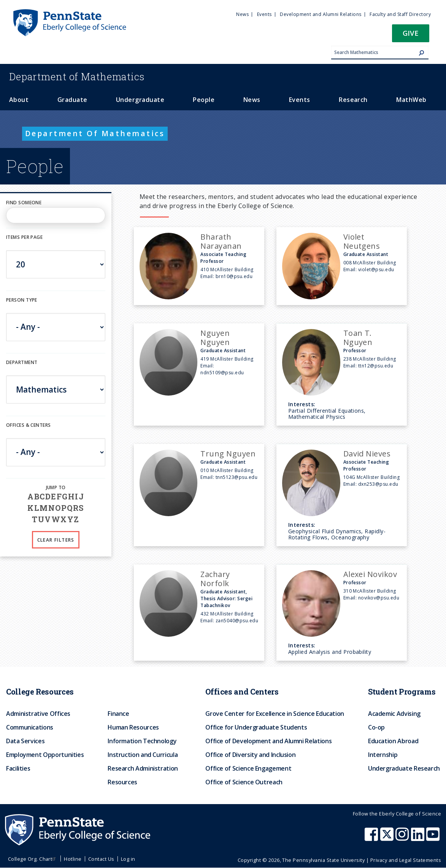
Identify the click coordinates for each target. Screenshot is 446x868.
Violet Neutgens (362, 241)
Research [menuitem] (353, 100)
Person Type (22, 300)
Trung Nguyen (228, 454)
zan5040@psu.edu (237, 621)
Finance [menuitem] (118, 714)
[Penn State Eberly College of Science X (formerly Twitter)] (388, 838)
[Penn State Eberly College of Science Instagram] (403, 838)
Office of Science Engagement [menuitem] (248, 768)
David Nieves (367, 454)
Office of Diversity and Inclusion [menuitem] (250, 755)
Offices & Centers (28, 425)
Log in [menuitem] (128, 859)
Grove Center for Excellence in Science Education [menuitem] (275, 714)
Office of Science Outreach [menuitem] (244, 782)
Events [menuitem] (264, 14)
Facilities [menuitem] (18, 768)
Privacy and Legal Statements (406, 860)
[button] (411, 36)
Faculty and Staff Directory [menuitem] (400, 14)
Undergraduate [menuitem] (140, 100)
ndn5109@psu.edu (222, 373)
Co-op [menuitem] (376, 727)
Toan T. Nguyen (358, 338)
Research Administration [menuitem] (143, 768)
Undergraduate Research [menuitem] (404, 768)
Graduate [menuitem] (72, 100)
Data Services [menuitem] (25, 741)
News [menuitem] (242, 14)
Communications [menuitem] (30, 727)
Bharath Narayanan (221, 241)
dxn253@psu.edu (378, 484)
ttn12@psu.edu (376, 366)
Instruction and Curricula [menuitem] (143, 755)
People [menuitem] (204, 100)
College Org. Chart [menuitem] (33, 859)
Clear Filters (56, 540)
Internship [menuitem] (383, 755)
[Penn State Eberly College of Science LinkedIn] (419, 838)
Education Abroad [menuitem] (393, 741)
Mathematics (77, 76)
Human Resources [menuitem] (133, 727)
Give (411, 33)
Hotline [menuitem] (73, 859)
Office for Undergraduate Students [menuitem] (256, 727)
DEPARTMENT (22, 362)
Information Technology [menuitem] (142, 741)
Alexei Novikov (370, 574)
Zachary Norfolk (215, 579)
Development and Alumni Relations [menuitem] (321, 14)
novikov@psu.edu (379, 598)
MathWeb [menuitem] (411, 100)
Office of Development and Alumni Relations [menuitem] (268, 741)
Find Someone (24, 203)
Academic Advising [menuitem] (394, 714)
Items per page (24, 237)
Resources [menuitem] (122, 782)
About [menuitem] (19, 100)
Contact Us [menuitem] (101, 859)
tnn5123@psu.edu (236, 477)
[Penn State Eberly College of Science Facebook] (372, 838)
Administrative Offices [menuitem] (38, 714)
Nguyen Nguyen (215, 338)
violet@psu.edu (376, 269)
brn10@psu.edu (234, 276)
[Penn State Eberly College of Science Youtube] (434, 838)
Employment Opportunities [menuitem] (45, 755)
